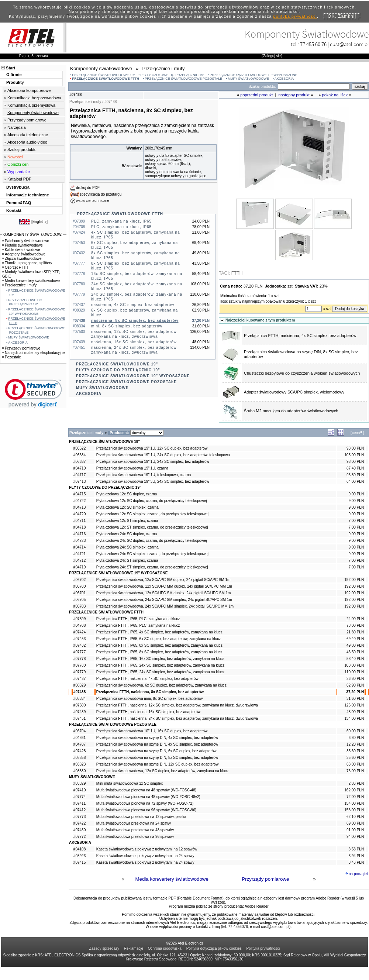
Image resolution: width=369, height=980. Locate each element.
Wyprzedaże (19, 172)
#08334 (80, 699)
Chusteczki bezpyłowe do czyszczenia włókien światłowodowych (302, 373)
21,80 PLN (355, 632)
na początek (359, 874)
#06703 (80, 606)
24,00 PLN (355, 619)
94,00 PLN (355, 837)
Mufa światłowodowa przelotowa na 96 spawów (135, 837)
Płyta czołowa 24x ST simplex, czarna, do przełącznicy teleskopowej (152, 567)
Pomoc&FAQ (19, 203)
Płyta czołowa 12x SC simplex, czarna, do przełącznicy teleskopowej (152, 514)
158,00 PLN (354, 810)
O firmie (14, 75)
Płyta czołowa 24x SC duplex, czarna (127, 534)
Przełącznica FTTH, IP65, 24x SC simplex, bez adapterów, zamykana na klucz (160, 665)
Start (11, 68)
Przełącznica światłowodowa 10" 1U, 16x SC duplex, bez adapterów (152, 731)
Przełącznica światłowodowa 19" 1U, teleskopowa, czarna (144, 475)
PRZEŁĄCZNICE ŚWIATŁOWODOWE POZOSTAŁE (183, 79)
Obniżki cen (18, 164)
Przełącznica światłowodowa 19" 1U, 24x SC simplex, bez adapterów (153, 462)
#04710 (80, 468)
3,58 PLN (356, 849)
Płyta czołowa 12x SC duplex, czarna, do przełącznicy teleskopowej (152, 501)
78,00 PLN (355, 625)
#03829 (80, 783)
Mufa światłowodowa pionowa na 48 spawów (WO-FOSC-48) (146, 790)
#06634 (80, 455)
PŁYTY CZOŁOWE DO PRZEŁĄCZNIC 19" (172, 75)
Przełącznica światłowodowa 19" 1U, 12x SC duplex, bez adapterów (152, 448)
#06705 (80, 600)
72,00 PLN (355, 797)
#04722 (80, 501)
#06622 (80, 448)
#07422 (80, 823)
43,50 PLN (355, 652)
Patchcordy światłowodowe (26, 241)
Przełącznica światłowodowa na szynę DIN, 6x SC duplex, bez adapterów (156, 751)
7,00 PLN (356, 521)
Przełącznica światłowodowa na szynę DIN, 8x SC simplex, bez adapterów (157, 758)
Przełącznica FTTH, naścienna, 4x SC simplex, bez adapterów (300, 336)
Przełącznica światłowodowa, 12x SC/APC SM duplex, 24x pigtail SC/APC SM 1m (163, 580)
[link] (33, 393)
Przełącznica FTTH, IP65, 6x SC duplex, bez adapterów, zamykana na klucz (158, 639)
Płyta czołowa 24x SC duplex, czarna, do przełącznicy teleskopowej (152, 541)
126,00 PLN (354, 705)
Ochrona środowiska (165, 948)
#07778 (80, 659)
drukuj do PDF (88, 188)
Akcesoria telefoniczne (28, 135)
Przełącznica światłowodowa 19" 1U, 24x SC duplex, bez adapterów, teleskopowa (163, 455)
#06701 (80, 593)
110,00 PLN (354, 672)
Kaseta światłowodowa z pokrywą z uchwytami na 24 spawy (145, 856)
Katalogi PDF (19, 179)
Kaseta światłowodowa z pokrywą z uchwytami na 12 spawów (147, 849)
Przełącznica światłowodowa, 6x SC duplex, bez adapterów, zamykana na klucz (161, 685)
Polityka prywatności (263, 948)
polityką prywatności (295, 16)
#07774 (80, 797)
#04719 (80, 567)
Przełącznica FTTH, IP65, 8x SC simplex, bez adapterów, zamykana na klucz (159, 645)
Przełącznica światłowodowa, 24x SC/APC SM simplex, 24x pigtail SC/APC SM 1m (164, 600)
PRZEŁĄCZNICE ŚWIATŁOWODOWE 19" (103, 75)
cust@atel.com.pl (349, 44)
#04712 (80, 561)
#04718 (80, 527)
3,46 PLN (356, 862)
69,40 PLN (355, 639)
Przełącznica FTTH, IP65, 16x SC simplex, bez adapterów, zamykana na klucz (160, 659)
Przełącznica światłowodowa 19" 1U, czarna (132, 468)
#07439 (80, 712)
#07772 (80, 837)
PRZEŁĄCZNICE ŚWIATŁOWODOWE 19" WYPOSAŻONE (254, 75)
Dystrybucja (18, 187)
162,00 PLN (354, 790)
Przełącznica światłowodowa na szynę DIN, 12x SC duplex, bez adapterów (157, 764)
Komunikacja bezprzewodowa (34, 98)
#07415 (80, 862)
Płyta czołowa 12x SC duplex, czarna (127, 494)
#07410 (80, 790)
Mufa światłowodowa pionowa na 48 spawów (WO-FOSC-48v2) (148, 797)
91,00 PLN (355, 830)
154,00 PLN (354, 803)
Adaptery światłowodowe (24, 254)
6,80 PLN (356, 738)
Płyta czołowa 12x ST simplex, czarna (127, 521)
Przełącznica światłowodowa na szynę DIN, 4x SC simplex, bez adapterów (157, 738)
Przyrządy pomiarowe (265, 879)
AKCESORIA (284, 79)
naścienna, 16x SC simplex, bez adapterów (134, 342)
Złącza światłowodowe (22, 259)
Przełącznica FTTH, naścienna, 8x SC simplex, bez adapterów (150, 692)
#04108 (80, 849)
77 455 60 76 (313, 44)
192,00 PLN (354, 580)
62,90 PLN (355, 685)
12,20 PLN (355, 744)
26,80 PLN (355, 679)
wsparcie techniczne (93, 201)
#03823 (80, 764)
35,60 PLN (355, 751)
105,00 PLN (354, 455)
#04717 (80, 475)
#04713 (80, 507)
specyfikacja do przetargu (101, 194)
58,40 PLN (355, 659)
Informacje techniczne (28, 195)
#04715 (80, 494)
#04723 (80, 541)
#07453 (80, 639)
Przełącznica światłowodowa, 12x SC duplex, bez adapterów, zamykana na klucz (163, 771)
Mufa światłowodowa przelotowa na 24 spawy (134, 823)
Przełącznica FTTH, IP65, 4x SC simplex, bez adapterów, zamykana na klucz (159, 632)
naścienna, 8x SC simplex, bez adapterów (135, 321)
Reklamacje (134, 948)
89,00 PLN (355, 823)
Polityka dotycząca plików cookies (214, 948)
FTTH (237, 273)
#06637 (80, 462)
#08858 (80, 758)
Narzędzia (17, 127)
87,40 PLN (355, 468)
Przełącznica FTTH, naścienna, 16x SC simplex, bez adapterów (148, 712)
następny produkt (294, 95)
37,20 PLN (355, 692)
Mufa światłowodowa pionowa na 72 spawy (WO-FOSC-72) (145, 803)
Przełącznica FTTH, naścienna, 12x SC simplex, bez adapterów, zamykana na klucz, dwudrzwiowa (177, 705)
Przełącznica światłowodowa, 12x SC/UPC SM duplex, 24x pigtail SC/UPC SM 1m (164, 593)
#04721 (80, 554)
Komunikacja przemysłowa (31, 105)
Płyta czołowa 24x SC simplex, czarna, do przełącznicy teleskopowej (152, 554)
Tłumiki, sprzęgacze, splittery (27, 263)
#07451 (80, 718)
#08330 (80, 771)
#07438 (80, 692)
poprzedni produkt (256, 95)
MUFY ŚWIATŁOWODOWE (248, 79)
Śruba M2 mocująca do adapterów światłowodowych (291, 411)
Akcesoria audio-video (27, 142)
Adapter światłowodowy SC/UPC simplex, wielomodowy (294, 392)
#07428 (80, 751)
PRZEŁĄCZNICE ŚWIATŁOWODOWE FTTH (106, 79)
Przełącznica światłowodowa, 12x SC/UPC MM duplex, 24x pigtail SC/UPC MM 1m (164, 586)
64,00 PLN (355, 482)
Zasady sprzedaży (104, 948)
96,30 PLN (355, 475)
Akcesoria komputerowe (29, 90)
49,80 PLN (355, 645)
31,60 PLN (355, 699)
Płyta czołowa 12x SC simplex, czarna (127, 507)
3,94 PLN (356, 856)
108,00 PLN (354, 665)
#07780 (80, 665)
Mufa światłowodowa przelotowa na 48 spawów (135, 830)
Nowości (15, 157)
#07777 (80, 652)
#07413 (80, 482)
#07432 (80, 645)
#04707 (80, 744)
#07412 (80, 810)
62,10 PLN (355, 817)
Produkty (15, 82)
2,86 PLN (356, 783)
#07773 (80, 817)
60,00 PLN (355, 731)
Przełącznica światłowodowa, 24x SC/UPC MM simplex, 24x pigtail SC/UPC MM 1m (165, 606)
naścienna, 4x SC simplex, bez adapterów (133, 305)
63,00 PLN (355, 764)
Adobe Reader (257, 906)
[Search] (314, 87)
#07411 (80, 803)
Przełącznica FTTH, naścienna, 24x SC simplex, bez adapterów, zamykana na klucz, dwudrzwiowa (177, 718)
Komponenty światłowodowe (33, 113)
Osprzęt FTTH (15, 267)
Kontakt (14, 210)
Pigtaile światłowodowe (23, 245)
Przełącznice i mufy (19, 285)
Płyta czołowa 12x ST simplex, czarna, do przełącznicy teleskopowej (152, 527)
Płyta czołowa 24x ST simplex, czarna (127, 561)
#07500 (80, 705)
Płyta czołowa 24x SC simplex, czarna (127, 547)
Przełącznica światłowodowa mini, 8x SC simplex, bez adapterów (149, 699)
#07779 (80, 672)
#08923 (80, 856)
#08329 (80, 685)
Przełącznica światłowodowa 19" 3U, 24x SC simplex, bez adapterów (153, 482)
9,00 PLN (356, 494)
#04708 (80, 625)
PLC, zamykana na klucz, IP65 (121, 221)
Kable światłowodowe (21, 250)
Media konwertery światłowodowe (172, 879)
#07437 (80, 679)
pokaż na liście (335, 95)
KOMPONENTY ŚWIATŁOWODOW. (32, 235)
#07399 (80, 619)
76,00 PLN (355, 771)
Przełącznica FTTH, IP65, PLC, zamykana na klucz (138, 619)
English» (39, 222)
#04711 (80, 521)
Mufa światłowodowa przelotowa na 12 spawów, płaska (141, 817)
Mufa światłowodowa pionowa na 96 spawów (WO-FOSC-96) (146, 810)
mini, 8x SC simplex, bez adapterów (127, 326)
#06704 (80, 731)
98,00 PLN (355, 448)
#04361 (80, 738)
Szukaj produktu (22, 149)
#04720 (80, 514)
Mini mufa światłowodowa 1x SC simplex (130, 783)
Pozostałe (12, 357)
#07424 (80, 632)
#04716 (80, 534)
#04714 (80, 547)
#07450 (80, 830)
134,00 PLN (354, 718)
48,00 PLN (355, 712)
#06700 (80, 586)
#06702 (80, 580)
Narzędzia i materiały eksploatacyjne (33, 353)
